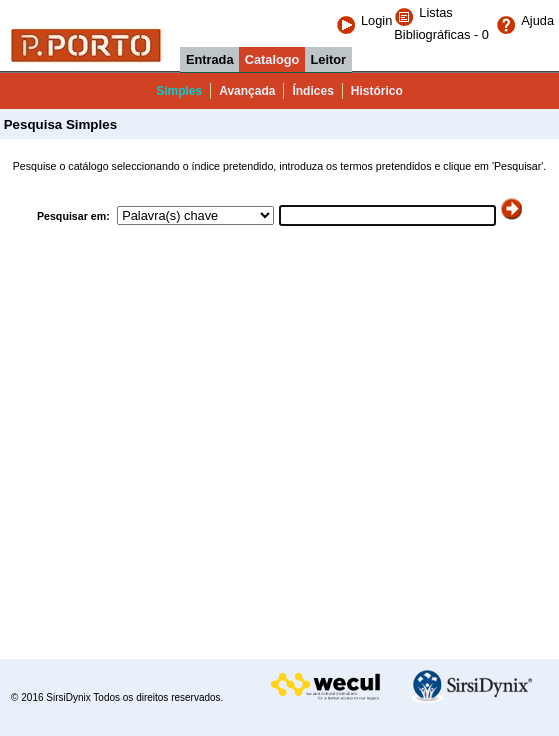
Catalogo (272, 59)
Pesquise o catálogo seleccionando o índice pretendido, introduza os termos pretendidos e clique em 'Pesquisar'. (280, 166)
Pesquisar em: (75, 216)
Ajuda (525, 20)
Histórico (377, 91)
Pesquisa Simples (58, 124)
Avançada (247, 91)
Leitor (329, 59)
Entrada (210, 59)
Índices (312, 91)
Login (364, 20)
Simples (179, 91)
